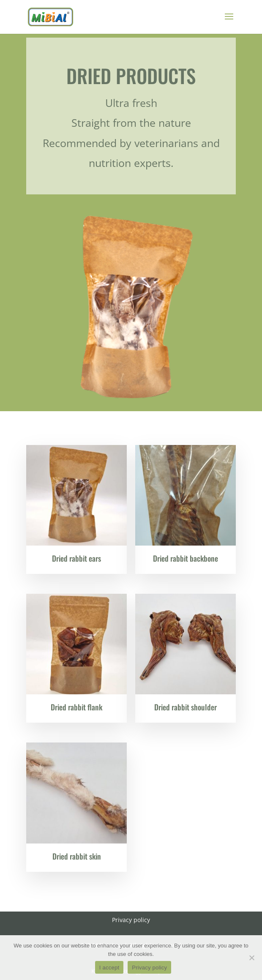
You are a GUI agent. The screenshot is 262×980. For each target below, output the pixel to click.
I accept (109, 968)
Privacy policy (149, 968)
